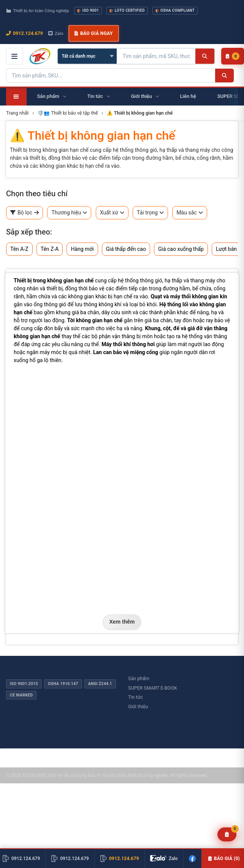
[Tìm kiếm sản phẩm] (156, 56)
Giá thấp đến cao (126, 249)
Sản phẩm (139, 678)
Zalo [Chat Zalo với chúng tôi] (56, 33)
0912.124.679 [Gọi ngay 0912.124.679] (25, 33)
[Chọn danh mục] (87, 56)
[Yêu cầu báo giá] (227, 834)
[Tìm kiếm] (205, 56)
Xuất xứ (112, 213)
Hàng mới (82, 249)
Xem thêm (122, 622)
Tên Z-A (50, 249)
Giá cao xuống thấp (181, 249)
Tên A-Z (19, 249)
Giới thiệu (138, 707)
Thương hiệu (69, 213)
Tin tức (135, 697)
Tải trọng (150, 213)
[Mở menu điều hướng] (14, 56)
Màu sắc (189, 213)
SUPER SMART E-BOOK (153, 688)
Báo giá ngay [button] (93, 33)
